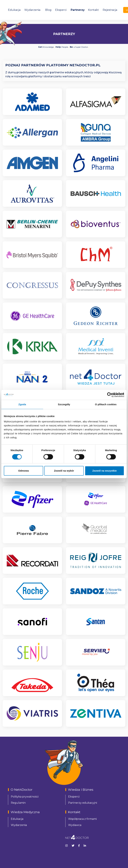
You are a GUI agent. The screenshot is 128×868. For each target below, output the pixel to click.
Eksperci (61, 10)
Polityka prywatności (25, 797)
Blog (48, 10)
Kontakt (93, 10)
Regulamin (18, 803)
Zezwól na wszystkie (104, 471)
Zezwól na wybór (64, 471)
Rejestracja (110, 10)
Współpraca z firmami (82, 819)
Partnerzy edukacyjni (83, 803)
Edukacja (14, 10)
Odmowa (23, 471)
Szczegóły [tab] (64, 404)
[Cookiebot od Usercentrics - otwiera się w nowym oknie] (110, 395)
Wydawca (75, 825)
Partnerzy (78, 10)
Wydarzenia (32, 10)
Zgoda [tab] (22, 404)
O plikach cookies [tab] (106, 404)
